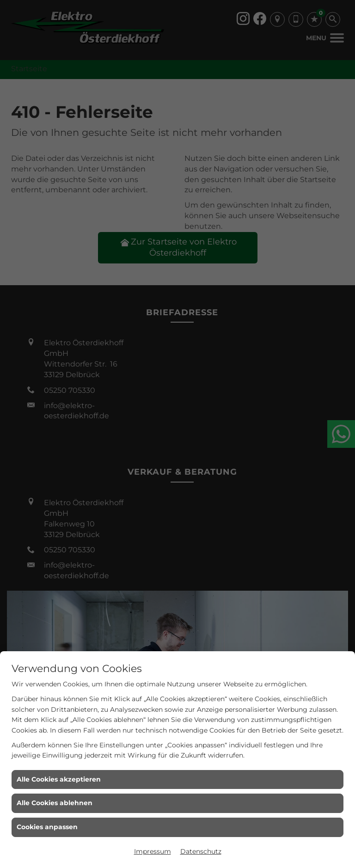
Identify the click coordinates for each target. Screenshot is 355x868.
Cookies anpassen (47, 827)
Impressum (153, 851)
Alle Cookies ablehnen (55, 803)
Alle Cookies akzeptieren (59, 779)
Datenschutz (201, 851)
